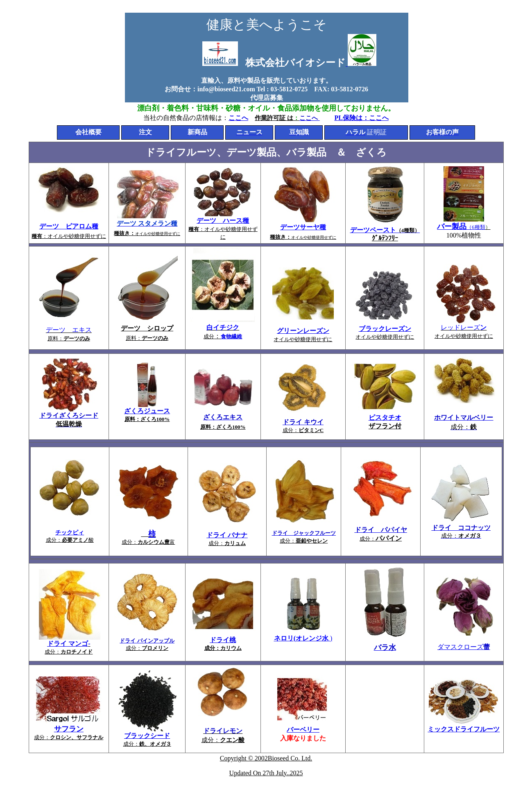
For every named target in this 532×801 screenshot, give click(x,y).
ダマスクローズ (464, 647)
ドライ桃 (223, 640)
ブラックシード (147, 736)
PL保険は (348, 118)
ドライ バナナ (227, 535)
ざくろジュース (147, 411)
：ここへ (376, 118)
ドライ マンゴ (68, 644)
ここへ (238, 118)
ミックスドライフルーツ (464, 729)
